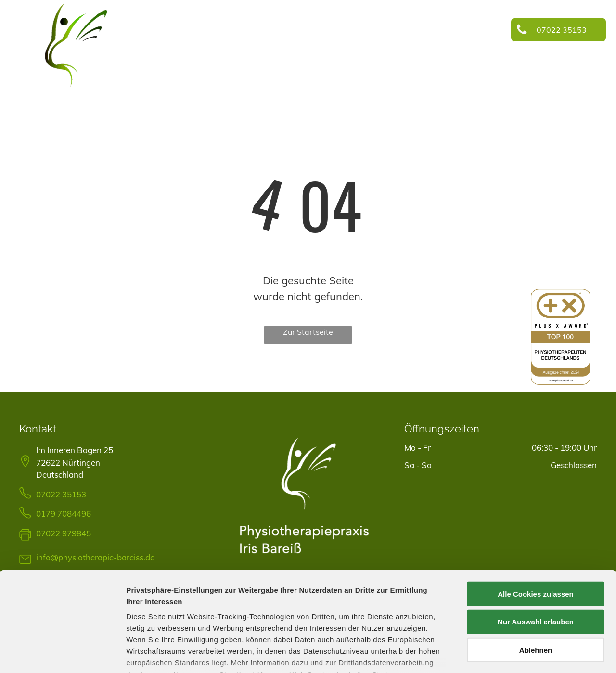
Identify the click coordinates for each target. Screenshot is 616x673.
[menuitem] (186, 32)
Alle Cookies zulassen (536, 525)
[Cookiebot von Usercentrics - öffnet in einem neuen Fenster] (62, 654)
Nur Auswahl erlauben (536, 552)
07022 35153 (61, 494)
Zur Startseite (308, 332)
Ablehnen (536, 581)
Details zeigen (512, 654)
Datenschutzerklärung (167, 616)
